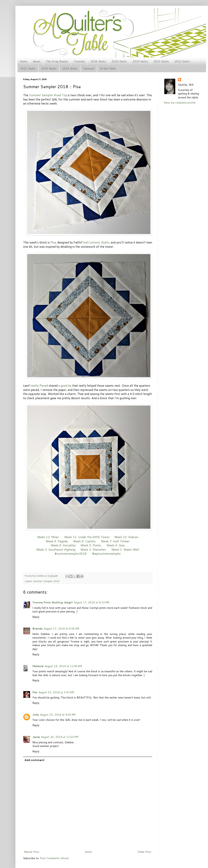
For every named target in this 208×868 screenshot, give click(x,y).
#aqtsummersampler (106, 554)
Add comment (34, 760)
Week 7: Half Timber (115, 541)
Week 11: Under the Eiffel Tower (87, 537)
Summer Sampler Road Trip (48, 95)
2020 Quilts (49, 69)
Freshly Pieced (38, 385)
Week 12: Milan (48, 537)
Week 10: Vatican (126, 537)
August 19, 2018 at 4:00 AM (58, 715)
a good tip (65, 385)
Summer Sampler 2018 (46, 581)
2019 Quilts (70, 69)
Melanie (38, 666)
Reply (36, 617)
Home (24, 61)
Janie (36, 737)
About (37, 61)
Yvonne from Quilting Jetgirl (52, 602)
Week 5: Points (91, 545)
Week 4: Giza (116, 545)
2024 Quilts (140, 61)
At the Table (108, 69)
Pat (35, 692)
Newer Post (32, 852)
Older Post (144, 852)
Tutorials (79, 61)
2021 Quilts (28, 69)
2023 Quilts (161, 61)
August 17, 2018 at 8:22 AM (91, 602)
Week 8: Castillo (84, 541)
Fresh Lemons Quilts (95, 242)
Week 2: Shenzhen (93, 549)
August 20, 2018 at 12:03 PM (60, 737)
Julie (36, 715)
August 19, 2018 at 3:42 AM (56, 692)
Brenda (37, 629)
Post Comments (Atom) (54, 858)
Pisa (53, 242)
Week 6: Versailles (63, 545)
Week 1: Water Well (125, 549)
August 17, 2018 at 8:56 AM (61, 629)
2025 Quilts (119, 61)
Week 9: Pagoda (57, 541)
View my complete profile (180, 103)
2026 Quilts (98, 61)
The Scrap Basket (57, 61)
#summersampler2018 (71, 554)
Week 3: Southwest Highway (56, 549)
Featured (89, 69)
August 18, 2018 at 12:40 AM (63, 666)
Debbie (41, 576)
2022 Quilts (182, 61)
